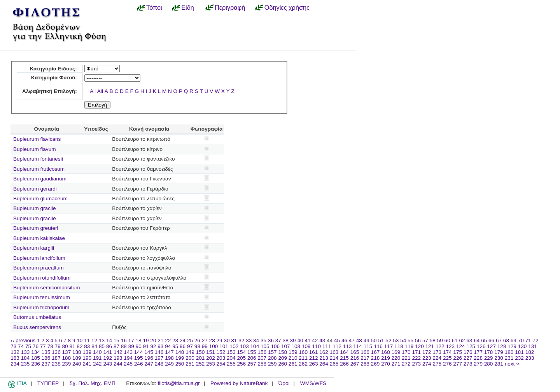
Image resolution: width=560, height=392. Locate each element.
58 (433, 340)
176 (468, 352)
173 (437, 352)
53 (396, 340)
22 (168, 340)
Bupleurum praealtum (38, 268)
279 (478, 364)
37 (278, 340)
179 (499, 352)
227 (468, 358)
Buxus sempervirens (37, 327)
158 (283, 352)
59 (440, 340)
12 (94, 340)
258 (262, 364)
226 (458, 358)
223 (427, 358)
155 (252, 352)
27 (205, 340)
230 (499, 358)
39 (293, 340)
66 (491, 340)
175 (458, 352)
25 (190, 340)
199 (180, 358)
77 (43, 346)
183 (15, 358)
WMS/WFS (313, 383)
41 (307, 340)
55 (410, 340)
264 (324, 364)
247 (149, 364)
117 (389, 346)
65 (484, 340)
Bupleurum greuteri (36, 228)
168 (386, 352)
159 (293, 352)
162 (324, 352)
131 (533, 346)
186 (46, 358)
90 (139, 346)
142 (118, 352)
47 (352, 340)
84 (94, 346)
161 (314, 352)
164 (344, 352)
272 (406, 364)
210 (293, 358)
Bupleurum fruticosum (39, 169)
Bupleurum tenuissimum (42, 297)
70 (521, 340)
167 (375, 352)
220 (396, 358)
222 (416, 358)
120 (419, 346)
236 (36, 364)
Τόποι (154, 7)
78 (50, 346)
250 (180, 364)
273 (416, 364)
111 (327, 346)
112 (337, 346)
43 (322, 340)
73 (13, 346)
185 (36, 358)
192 (108, 358)
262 (303, 364)
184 (25, 358)
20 (153, 340)
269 (375, 364)
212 (314, 358)
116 (378, 346)
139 (87, 352)
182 (530, 352)
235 (25, 364)
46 (344, 340)
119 (409, 346)
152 (221, 352)
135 (46, 352)
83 (87, 346)
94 (168, 346)
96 (183, 346)
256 (242, 364)
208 (272, 358)
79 (58, 346)
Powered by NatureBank (239, 383)
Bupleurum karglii (34, 248)
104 (255, 346)
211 (303, 358)
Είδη (188, 7)
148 (180, 352)
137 (67, 352)
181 (519, 352)
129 (512, 346)
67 (499, 340)
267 (355, 364)
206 (252, 358)
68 (506, 340)
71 (528, 340)
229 (489, 358)
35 (263, 340)
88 (124, 346)
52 (388, 340)
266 (344, 364)
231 (509, 358)
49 (367, 340)
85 (102, 346)
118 (399, 346)
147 (169, 352)
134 (36, 352)
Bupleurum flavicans (37, 139)
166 (365, 352)
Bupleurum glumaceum (40, 199)
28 (212, 340)
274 (427, 364)
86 (109, 346)
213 (324, 358)
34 (256, 340)
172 (427, 352)
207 (262, 358)
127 (491, 346)
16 (124, 340)
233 (530, 358)
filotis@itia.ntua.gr (178, 383)
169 (396, 352)
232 (519, 358)
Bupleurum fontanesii (38, 159)
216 (355, 358)
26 (197, 340)
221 (406, 358)
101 (224, 346)
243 (108, 364)
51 (381, 340)
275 (437, 364)
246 (139, 364)
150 (200, 352)
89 (131, 346)
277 (458, 364)
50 (374, 340)
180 (509, 352)
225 (447, 358)
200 (190, 358)
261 (293, 364)
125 (471, 346)
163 (334, 352)
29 (220, 340)
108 (296, 346)
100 (214, 346)
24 (183, 340)
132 (15, 352)
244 (118, 364)
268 (365, 364)
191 (97, 358)
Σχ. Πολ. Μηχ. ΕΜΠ (92, 383)
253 (211, 364)
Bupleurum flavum (35, 149)
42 (315, 340)
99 (205, 346)
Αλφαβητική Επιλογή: (50, 91)
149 (190, 352)
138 (77, 352)
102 (234, 346)
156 (262, 352)
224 (437, 358)
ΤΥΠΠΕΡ (48, 383)
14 (109, 340)
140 (97, 352)
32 (241, 340)
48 (359, 340)
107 (286, 346)
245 (128, 364)
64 (477, 340)
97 (190, 346)
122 (440, 346)
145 (149, 352)
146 (159, 352)
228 (478, 358)
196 (149, 358)
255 (231, 364)
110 (316, 346)
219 (386, 358)
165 (355, 352)
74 (21, 346)
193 (118, 358)
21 (160, 340)
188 (67, 358)
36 (271, 340)
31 (234, 340)
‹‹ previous (23, 340)
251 (190, 364)
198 (169, 358)
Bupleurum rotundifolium (42, 278)
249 (169, 364)
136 (56, 352)
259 (272, 364)
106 (275, 346)
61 (455, 340)
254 (221, 364)
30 (227, 340)
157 (272, 352)
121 (430, 346)
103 (244, 346)
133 (25, 352)
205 (242, 358)
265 (334, 364)
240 (77, 364)
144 (139, 352)
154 (242, 352)
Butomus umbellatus (37, 317)
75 (28, 346)
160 (303, 352)
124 (461, 346)
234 (15, 364)
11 (87, 340)
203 (221, 358)
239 (67, 364)
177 (478, 352)
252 (200, 364)
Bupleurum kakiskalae (39, 238)
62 (462, 340)
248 (159, 364)
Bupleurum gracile (35, 208)
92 (153, 346)
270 (386, 364)
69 (514, 340)
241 (87, 364)
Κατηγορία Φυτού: (54, 78)
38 (286, 340)
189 (77, 358)
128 (502, 346)
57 (425, 340)
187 (56, 358)
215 (344, 358)
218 (375, 358)
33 (249, 340)
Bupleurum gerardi (35, 189)
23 (175, 340)
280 (489, 364)
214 (334, 358)
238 (56, 364)
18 (139, 340)
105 (265, 346)
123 (450, 346)
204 (231, 358)
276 (447, 364)
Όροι (284, 383)
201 (200, 358)
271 (396, 364)
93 (160, 346)
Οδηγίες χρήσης (287, 7)
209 (283, 358)
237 (46, 364)
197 (159, 358)
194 (128, 358)
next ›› (512, 364)
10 (80, 340)
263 (314, 364)
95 (175, 346)
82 (80, 346)
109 (306, 346)
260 (283, 364)
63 (469, 340)
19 (146, 340)
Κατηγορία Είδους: (53, 69)
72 (535, 340)
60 (447, 340)
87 (116, 346)
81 (72, 346)
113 (347, 346)
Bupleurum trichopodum (41, 307)
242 (97, 364)
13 (102, 340)
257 (252, 364)
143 (128, 352)
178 (489, 352)
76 (36, 346)
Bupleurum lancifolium (39, 258)
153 (231, 352)
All (93, 91)
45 (337, 340)
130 (522, 346)
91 (146, 346)
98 (197, 346)
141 (108, 352)
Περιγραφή (230, 7)
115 (368, 346)
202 (211, 358)
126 (481, 346)
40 (300, 340)
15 (116, 340)
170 (406, 352)
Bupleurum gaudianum (40, 179)
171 (416, 352)
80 (65, 346)
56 (418, 340)
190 (87, 358)
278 (468, 364)
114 (358, 346)
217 (365, 358)
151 (211, 352)
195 (139, 358)
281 (499, 364)
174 (447, 352)
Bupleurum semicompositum (47, 288)
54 (403, 340)
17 (131, 340)
